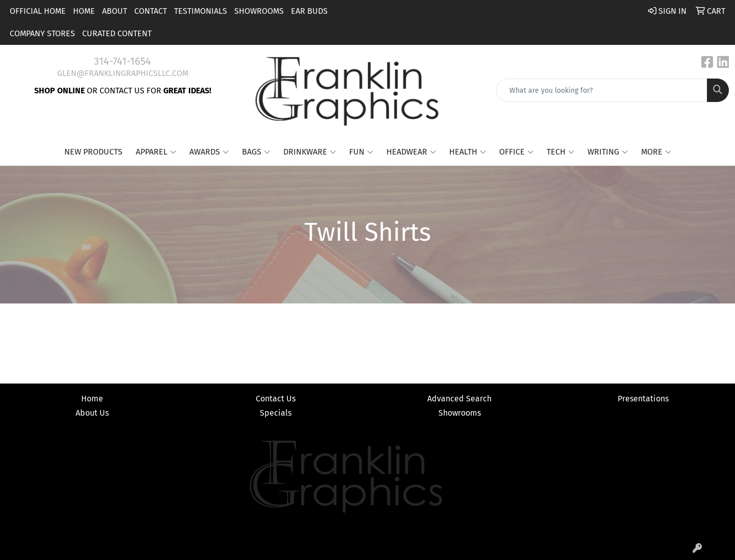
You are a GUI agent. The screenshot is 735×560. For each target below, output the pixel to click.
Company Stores (42, 33)
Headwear (411, 152)
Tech (560, 152)
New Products (93, 152)
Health (468, 152)
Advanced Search (459, 399)
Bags (256, 152)
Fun (361, 152)
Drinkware (310, 152)
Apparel (156, 152)
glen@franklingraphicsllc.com (123, 73)
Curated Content (117, 33)
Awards (209, 152)
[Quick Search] (602, 90)
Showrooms (259, 11)
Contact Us (276, 399)
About (115, 11)
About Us (92, 413)
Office (516, 152)
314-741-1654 (122, 61)
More (656, 152)
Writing (608, 152)
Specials (276, 413)
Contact (151, 11)
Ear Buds (309, 11)
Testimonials (201, 11)
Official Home (38, 11)
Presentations (643, 399)
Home (84, 11)
